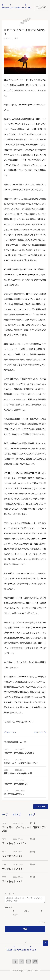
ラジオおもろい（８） (13, 869)
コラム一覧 (41, 807)
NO (5, 815)
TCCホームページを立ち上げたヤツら (21, 763)
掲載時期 (9, 907)
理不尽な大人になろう (14, 794)
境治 (16, 39)
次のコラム (39, 732)
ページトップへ (45, 943)
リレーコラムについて (41, 7)
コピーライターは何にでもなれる (19, 753)
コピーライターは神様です (16, 784)
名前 (32, 815)
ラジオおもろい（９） (13, 856)
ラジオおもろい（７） (13, 881)
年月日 (17, 815)
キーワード (9, 894)
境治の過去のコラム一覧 (15, 742)
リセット (41, 922)
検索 (25, 929)
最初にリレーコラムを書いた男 (18, 773)
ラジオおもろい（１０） (14, 843)
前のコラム (11, 732)
